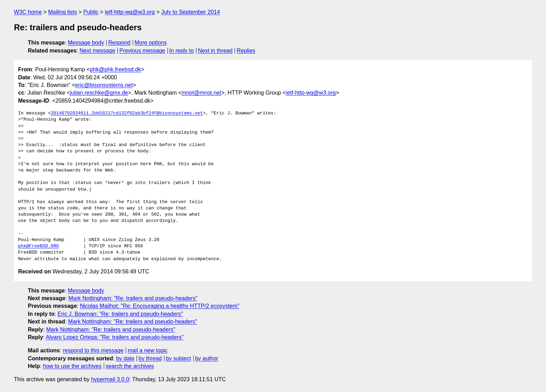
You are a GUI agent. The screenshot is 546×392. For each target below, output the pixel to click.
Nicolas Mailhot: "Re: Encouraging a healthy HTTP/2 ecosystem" (159, 306)
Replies (246, 51)
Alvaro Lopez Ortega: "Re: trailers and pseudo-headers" (115, 337)
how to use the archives (72, 366)
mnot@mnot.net (201, 93)
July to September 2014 (191, 12)
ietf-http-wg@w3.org (130, 12)
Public (91, 12)
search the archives (130, 366)
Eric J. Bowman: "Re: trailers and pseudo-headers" (120, 314)
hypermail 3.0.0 (110, 379)
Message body (86, 43)
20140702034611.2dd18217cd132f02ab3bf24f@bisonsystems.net (127, 113)
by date (125, 358)
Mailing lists (63, 12)
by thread (150, 358)
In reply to (181, 51)
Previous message (142, 51)
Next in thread (215, 51)
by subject (178, 358)
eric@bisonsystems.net (104, 85)
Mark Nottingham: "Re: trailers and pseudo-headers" (133, 298)
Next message (97, 51)
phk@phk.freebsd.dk (115, 69)
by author (207, 358)
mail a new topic (148, 350)
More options (151, 43)
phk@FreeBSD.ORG (38, 246)
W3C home (28, 12)
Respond (119, 43)
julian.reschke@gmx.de (99, 93)
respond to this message (93, 350)
